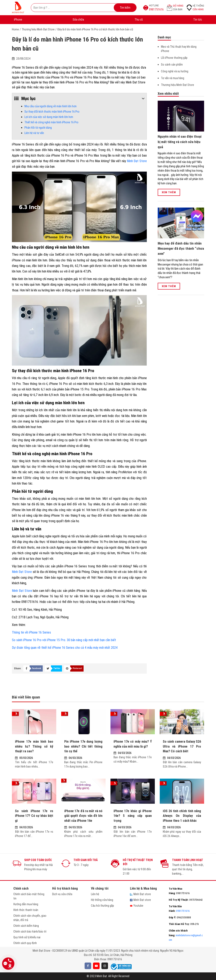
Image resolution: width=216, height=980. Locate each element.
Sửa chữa (78, 19)
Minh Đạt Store (137, 161)
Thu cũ (139, 19)
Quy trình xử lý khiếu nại (27, 937)
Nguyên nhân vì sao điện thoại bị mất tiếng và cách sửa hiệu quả (180, 142)
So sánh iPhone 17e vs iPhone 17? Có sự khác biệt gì (34, 816)
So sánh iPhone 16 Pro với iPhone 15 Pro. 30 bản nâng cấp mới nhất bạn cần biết (64, 640)
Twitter (57, 668)
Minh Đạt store (140, 894)
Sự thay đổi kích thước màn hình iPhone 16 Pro (52, 112)
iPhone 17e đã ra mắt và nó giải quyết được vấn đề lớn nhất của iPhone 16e (83, 816)
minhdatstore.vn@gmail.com (186, 935)
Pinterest (77, 668)
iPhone (18, 19)
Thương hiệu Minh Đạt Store (38, 29)
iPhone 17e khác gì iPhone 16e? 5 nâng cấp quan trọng (133, 816)
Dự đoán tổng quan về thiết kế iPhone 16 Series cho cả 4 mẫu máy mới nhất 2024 (65, 648)
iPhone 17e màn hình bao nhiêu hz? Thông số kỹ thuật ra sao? (34, 746)
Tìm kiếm (125, 8)
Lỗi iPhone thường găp (174, 58)
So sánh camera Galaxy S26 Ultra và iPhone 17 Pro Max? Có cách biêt (182, 746)
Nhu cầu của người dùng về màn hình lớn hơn (51, 106)
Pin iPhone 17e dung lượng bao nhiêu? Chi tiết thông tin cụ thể (83, 746)
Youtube (137, 906)
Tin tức (198, 19)
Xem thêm (169, 192)
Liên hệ (95, 894)
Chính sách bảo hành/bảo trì (30, 932)
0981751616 (115, 959)
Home (15, 29)
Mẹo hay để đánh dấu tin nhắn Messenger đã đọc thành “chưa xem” (181, 249)
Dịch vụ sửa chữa (62, 894)
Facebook (37, 668)
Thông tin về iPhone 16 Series (31, 632)
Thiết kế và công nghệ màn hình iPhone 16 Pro (51, 122)
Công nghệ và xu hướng (175, 71)
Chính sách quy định (25, 943)
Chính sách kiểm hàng (26, 926)
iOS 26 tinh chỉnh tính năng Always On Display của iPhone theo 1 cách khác (182, 816)
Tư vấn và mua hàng (173, 78)
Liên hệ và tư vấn (34, 133)
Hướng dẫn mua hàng (26, 904)
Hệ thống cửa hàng (102, 900)
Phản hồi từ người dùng (38, 128)
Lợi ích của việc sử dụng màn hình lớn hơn (49, 117)
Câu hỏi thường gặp (102, 906)
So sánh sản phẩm (172, 65)
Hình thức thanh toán (26, 910)
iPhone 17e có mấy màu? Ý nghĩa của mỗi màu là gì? (133, 744)
